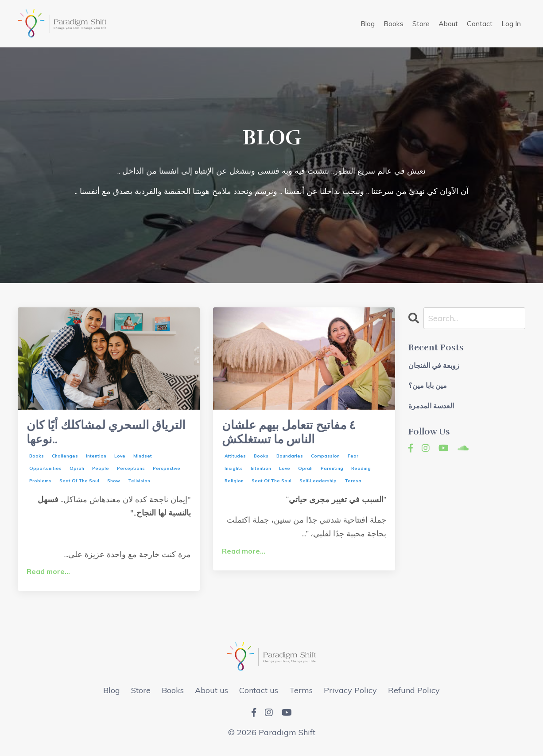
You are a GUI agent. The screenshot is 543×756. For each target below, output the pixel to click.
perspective (167, 472)
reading (361, 472)
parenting (332, 472)
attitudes (235, 459)
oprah (77, 472)
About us (211, 693)
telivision (139, 484)
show (114, 484)
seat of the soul (79, 484)
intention (96, 459)
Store (421, 23)
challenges (65, 459)
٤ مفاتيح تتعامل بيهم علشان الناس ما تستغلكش (296, 434)
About (448, 23)
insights (234, 472)
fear (353, 459)
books (37, 459)
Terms (301, 693)
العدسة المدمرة (431, 406)
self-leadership (318, 484)
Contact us (259, 693)
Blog (368, 23)
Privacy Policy (350, 693)
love (120, 459)
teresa (353, 484)
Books (394, 23)
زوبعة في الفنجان (434, 366)
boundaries (290, 459)
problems (40, 484)
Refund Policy (414, 693)
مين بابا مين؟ (428, 386)
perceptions (131, 472)
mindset (143, 459)
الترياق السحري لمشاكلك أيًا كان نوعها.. (103, 434)
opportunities (45, 472)
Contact (480, 23)
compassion (325, 459)
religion (234, 484)
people (101, 472)
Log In (511, 23)
